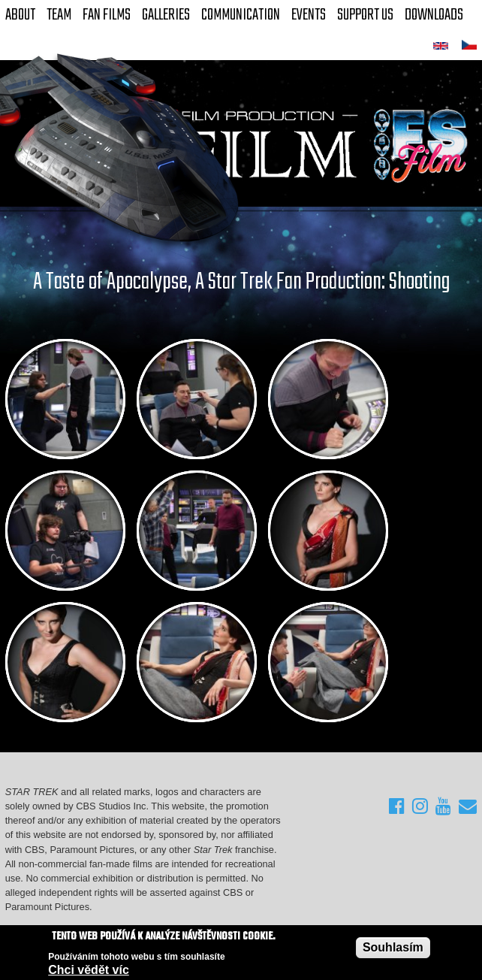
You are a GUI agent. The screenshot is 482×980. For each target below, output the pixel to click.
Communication (241, 15)
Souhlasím (393, 948)
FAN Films (107, 15)
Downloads (434, 15)
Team (59, 15)
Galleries (166, 15)
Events (309, 15)
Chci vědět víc (89, 971)
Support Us (365, 15)
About (20, 15)
